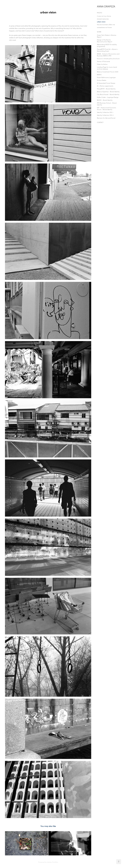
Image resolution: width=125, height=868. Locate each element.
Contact (100, 122)
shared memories (103, 19)
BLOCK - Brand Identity (105, 100)
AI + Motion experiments (105, 86)
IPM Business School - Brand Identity (107, 104)
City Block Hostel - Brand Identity (108, 94)
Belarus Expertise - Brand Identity (108, 92)
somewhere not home (104, 27)
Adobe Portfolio (53, 862)
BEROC (99, 75)
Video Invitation (102, 64)
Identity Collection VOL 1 (105, 112)
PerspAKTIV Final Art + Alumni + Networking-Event (107, 50)
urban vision (101, 22)
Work (99, 32)
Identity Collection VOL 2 (105, 115)
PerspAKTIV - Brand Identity (106, 89)
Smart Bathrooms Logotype (106, 77)
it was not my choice (104, 16)
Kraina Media (102, 80)
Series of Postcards (103, 61)
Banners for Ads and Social (106, 118)
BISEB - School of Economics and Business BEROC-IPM (108, 55)
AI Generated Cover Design (106, 83)
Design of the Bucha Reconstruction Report (105, 41)
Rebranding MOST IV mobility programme (107, 45)
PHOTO (100, 13)
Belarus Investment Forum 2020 (108, 72)
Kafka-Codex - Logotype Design (108, 97)
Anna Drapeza (106, 6)
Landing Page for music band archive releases (107, 68)
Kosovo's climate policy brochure (108, 59)
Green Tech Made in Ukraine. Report (107, 36)
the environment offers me (106, 25)
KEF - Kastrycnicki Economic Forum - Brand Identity (107, 109)
